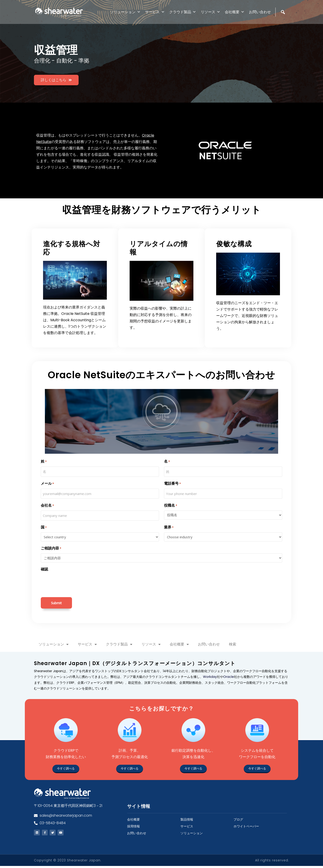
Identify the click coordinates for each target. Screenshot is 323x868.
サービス (155, 12)
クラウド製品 (183, 12)
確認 (44, 569)
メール (47, 484)
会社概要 (235, 12)
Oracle (229, 677)
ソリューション (125, 12)
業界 (169, 527)
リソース (210, 12)
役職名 (171, 506)
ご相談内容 (51, 548)
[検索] (283, 22)
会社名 (47, 506)
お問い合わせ (260, 12)
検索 (233, 644)
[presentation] (75, 583)
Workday (210, 677)
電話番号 (172, 484)
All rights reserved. (272, 862)
